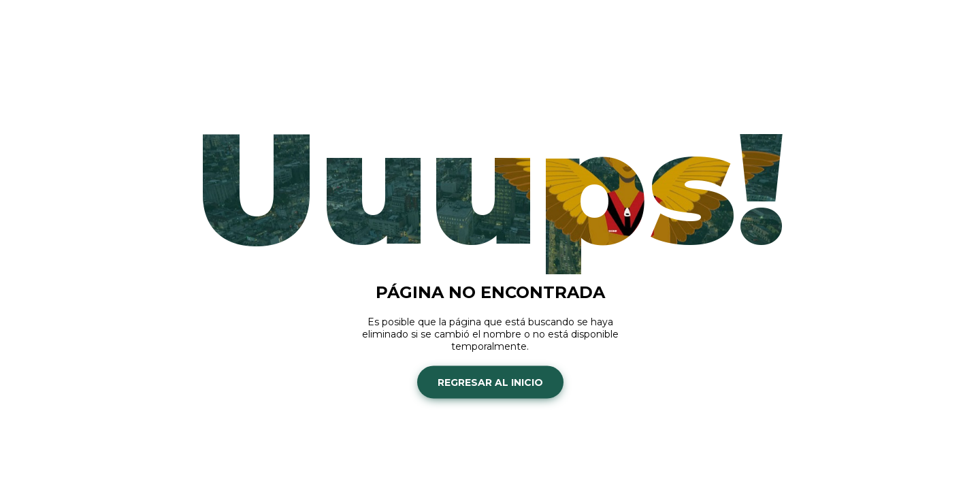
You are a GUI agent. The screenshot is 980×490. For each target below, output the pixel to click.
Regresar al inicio (490, 382)
